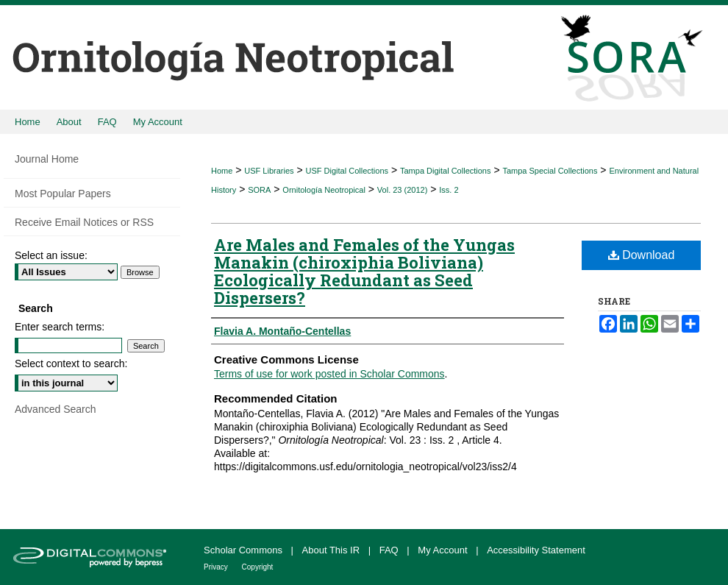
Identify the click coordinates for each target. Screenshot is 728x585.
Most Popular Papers (63, 194)
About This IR (332, 550)
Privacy (217, 567)
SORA (259, 190)
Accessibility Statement (536, 550)
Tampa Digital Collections (446, 171)
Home (222, 171)
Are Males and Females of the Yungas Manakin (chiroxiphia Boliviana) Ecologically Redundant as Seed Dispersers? (364, 271)
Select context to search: (71, 364)
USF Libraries (269, 171)
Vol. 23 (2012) (403, 190)
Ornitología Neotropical (324, 190)
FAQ (390, 550)
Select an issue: (51, 255)
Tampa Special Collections (550, 171)
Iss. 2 (449, 190)
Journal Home (47, 159)
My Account (444, 550)
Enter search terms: (60, 327)
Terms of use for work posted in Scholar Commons (329, 374)
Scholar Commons (245, 550)
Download (642, 255)
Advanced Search (56, 409)
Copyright (258, 567)
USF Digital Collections (347, 171)
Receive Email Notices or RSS (84, 222)
